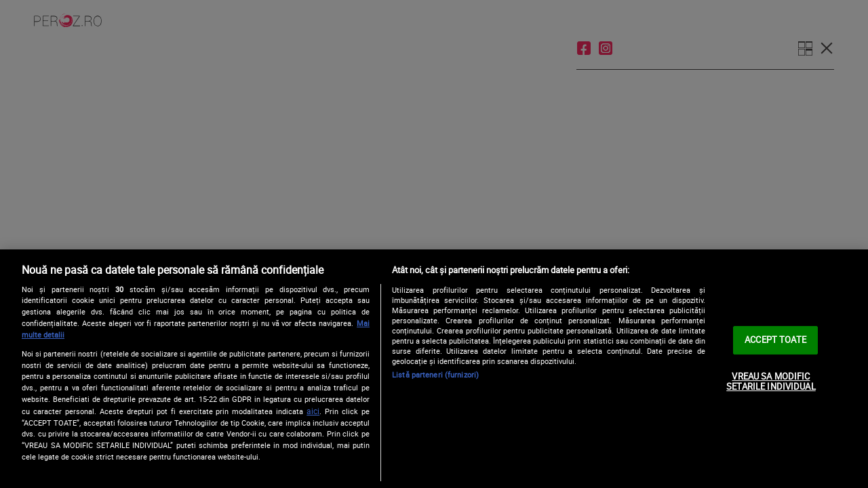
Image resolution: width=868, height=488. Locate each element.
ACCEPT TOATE (775, 340)
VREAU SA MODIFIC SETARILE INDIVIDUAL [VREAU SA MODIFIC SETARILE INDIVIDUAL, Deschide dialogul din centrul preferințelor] (771, 382)
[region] (434, 369)
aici (313, 411)
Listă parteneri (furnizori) (435, 374)
